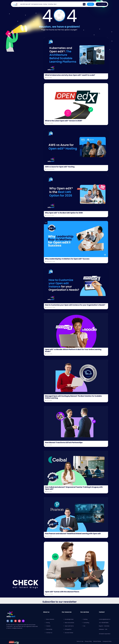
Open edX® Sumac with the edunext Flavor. (63, 594)
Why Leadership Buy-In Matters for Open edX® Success (68, 259)
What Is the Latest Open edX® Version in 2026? (65, 121)
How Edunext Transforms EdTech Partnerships (65, 445)
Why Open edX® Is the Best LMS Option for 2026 (65, 213)
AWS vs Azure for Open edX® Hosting (60, 167)
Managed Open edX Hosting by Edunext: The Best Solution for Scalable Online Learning (75, 399)
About (55, 4)
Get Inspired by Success (37, 4)
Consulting (50, 4)
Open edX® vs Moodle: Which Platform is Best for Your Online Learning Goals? (74, 352)
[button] (84, 4)
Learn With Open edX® (25, 4)
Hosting (45, 4)
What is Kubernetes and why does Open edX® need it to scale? (71, 75)
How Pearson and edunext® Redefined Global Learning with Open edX (74, 536)
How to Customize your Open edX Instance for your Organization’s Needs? (73, 306)
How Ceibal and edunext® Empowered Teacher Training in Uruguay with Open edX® (75, 490)
